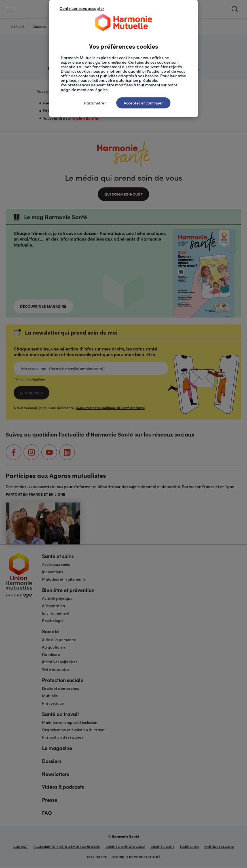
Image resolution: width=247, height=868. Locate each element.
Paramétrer (95, 103)
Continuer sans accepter (82, 8)
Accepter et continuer (143, 103)
